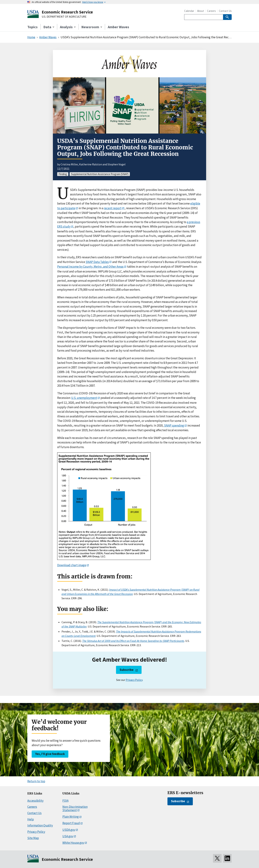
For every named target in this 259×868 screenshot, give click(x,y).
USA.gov (68, 836)
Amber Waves (118, 27)
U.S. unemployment (84, 398)
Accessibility (35, 801)
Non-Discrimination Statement (75, 808)
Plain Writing (71, 817)
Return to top (36, 781)
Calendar (189, 11)
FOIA (65, 801)
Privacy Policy (134, 680)
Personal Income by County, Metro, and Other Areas (90, 267)
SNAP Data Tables (97, 262)
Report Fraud (71, 823)
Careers (211, 11)
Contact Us (225, 11)
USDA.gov (69, 830)
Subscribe (127, 670)
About (201, 11)
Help (31, 819)
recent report (113, 208)
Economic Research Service (67, 12)
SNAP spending (174, 425)
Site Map (33, 838)
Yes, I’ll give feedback (50, 754)
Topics (32, 27)
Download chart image (72, 565)
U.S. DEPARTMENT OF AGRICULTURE (64, 17)
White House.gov (73, 843)
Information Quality (40, 825)
